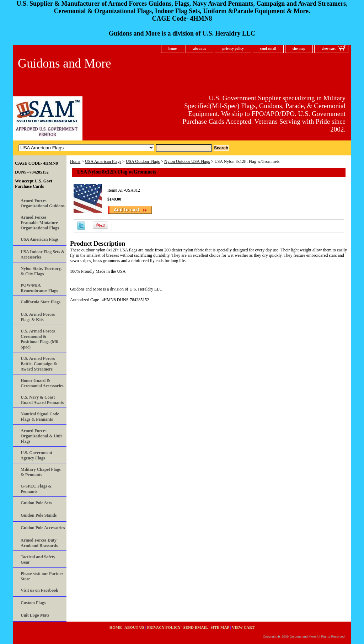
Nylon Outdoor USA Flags (187, 161)
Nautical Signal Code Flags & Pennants (40, 417)
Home (75, 161)
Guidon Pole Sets (36, 503)
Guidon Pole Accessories (43, 528)
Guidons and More (64, 63)
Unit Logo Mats (35, 615)
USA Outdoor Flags (143, 161)
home (173, 49)
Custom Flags (33, 603)
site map (299, 49)
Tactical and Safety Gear (38, 560)
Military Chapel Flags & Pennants (41, 472)
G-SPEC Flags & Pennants (36, 489)
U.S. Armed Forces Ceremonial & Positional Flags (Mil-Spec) (40, 339)
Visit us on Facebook (39, 590)
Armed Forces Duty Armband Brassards (39, 543)
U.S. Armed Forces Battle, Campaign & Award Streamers (39, 364)
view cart (329, 49)
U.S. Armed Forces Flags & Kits (38, 317)
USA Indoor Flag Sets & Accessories (43, 254)
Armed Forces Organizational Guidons (43, 203)
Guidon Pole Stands (39, 515)
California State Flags (41, 302)
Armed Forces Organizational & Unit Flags (41, 436)
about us (199, 49)
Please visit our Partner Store (42, 576)
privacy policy (233, 49)
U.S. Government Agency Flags (36, 455)
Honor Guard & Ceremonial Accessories (42, 383)
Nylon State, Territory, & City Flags (41, 271)
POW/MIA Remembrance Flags (39, 288)
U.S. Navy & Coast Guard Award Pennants (42, 400)
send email (268, 49)
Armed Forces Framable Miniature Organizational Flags (40, 223)
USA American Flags (103, 161)
